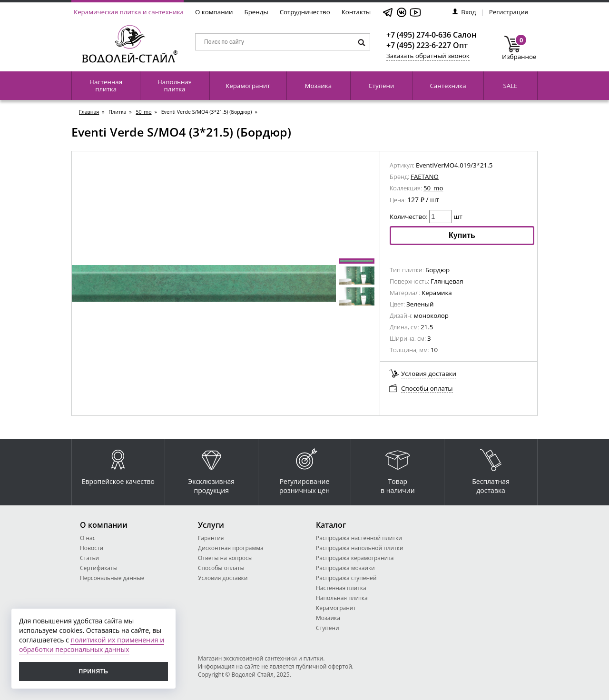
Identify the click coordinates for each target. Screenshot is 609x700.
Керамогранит (248, 86)
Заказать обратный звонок (428, 56)
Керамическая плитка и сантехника (129, 12)
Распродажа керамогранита (355, 558)
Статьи (89, 558)
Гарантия (211, 538)
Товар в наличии (398, 469)
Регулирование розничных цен (304, 469)
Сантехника (448, 86)
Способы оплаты (427, 388)
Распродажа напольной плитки (360, 548)
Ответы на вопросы (225, 558)
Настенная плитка (106, 85)
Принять (94, 671)
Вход (464, 12)
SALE (510, 86)
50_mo (143, 112)
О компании (214, 12)
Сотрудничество (305, 12)
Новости (92, 548)
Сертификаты (99, 568)
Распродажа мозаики (345, 568)
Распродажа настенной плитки (359, 538)
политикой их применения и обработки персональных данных (92, 645)
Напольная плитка (175, 85)
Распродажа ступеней (346, 578)
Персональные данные (112, 578)
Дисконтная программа (231, 548)
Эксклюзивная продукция (211, 469)
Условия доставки (429, 374)
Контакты (356, 12)
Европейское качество (118, 465)
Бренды (256, 12)
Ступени (381, 86)
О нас (88, 538)
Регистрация (509, 12)
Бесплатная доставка (491, 469)
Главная (89, 112)
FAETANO (425, 177)
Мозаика (319, 86)
